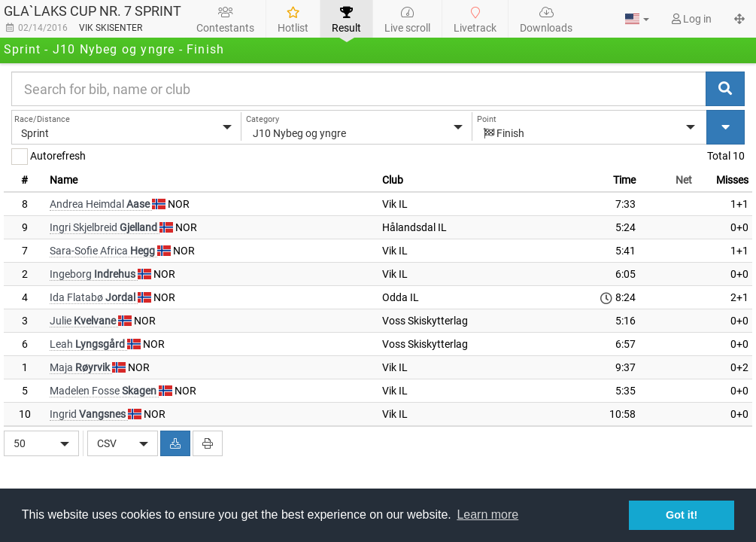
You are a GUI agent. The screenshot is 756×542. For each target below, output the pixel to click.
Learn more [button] (487, 515)
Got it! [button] (682, 515)
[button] (637, 19)
